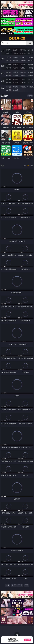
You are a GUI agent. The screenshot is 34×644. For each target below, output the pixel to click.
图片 (2, 73)
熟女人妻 (8, 60)
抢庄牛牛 (30, 53)
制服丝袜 (8, 68)
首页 (8, 585)
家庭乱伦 (16, 79)
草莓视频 (23, 87)
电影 (2, 66)
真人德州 (16, 50)
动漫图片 (30, 72)
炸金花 (16, 53)
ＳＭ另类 (30, 60)
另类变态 (30, 68)
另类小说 (16, 83)
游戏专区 (30, 50)
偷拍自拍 (16, 65)
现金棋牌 (23, 53)
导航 (2, 88)
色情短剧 (16, 90)
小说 (2, 81)
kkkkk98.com (17, 38)
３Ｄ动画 (30, 57)
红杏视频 (8, 90)
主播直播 (23, 60)
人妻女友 (23, 79)
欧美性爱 (30, 65)
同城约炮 (8, 87)
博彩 (2, 51)
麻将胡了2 (8, 53)
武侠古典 (30, 79)
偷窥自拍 (8, 72)
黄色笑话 (23, 83)
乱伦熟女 (23, 68)
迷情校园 (8, 83)
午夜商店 (16, 87)
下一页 (20, 585)
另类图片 (30, 75)
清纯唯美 (16, 75)
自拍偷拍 (16, 57)
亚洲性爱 (8, 65)
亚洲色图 (16, 72)
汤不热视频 (30, 87)
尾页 (26, 585)
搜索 (30, 43)
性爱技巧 (30, 83)
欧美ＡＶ (23, 57)
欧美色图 (23, 72)
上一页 (14, 585)
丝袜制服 (16, 60)
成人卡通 (23, 65)
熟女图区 (23, 75)
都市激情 (8, 79)
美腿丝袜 (8, 75)
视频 (2, 59)
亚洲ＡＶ (8, 57)
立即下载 (27, 640)
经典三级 (16, 68)
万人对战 (23, 50)
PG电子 (8, 50)
